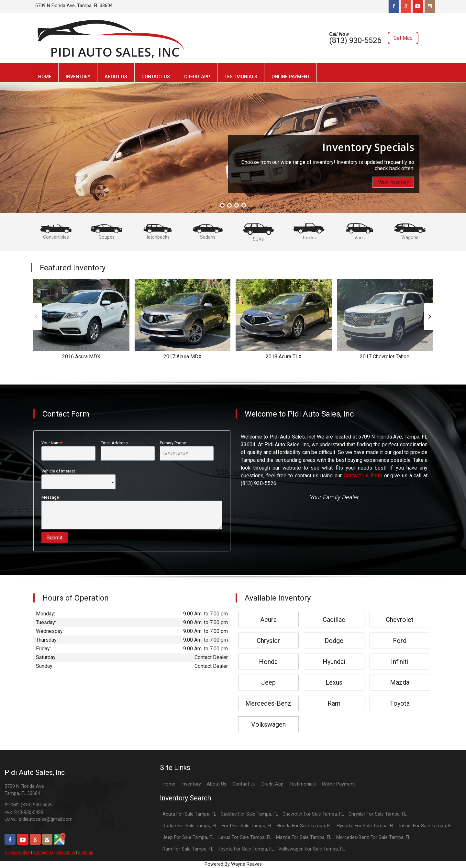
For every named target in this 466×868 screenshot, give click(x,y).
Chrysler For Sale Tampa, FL (377, 814)
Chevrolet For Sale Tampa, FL (313, 814)
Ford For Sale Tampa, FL (247, 826)
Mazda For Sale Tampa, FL (304, 837)
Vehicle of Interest (78, 479)
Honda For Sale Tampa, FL (304, 826)
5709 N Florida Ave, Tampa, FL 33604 (74, 6)
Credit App (272, 784)
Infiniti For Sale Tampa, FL (426, 826)
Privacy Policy (18, 852)
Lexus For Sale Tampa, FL (245, 837)
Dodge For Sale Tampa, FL (190, 826)
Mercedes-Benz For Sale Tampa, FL (373, 837)
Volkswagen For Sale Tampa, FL (311, 849)
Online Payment (338, 784)
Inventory (191, 784)
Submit (55, 538)
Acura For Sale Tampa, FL (189, 814)
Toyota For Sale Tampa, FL (246, 849)
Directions (66, 852)
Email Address (128, 450)
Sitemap (86, 852)
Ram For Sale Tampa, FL (188, 849)
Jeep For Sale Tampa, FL (188, 837)
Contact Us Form (363, 476)
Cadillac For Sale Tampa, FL (249, 814)
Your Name (68, 450)
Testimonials (303, 784)
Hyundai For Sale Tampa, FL (366, 826)
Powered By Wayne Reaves (233, 864)
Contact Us (43, 852)
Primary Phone (187, 450)
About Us (216, 784)
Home (169, 784)
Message (132, 512)
